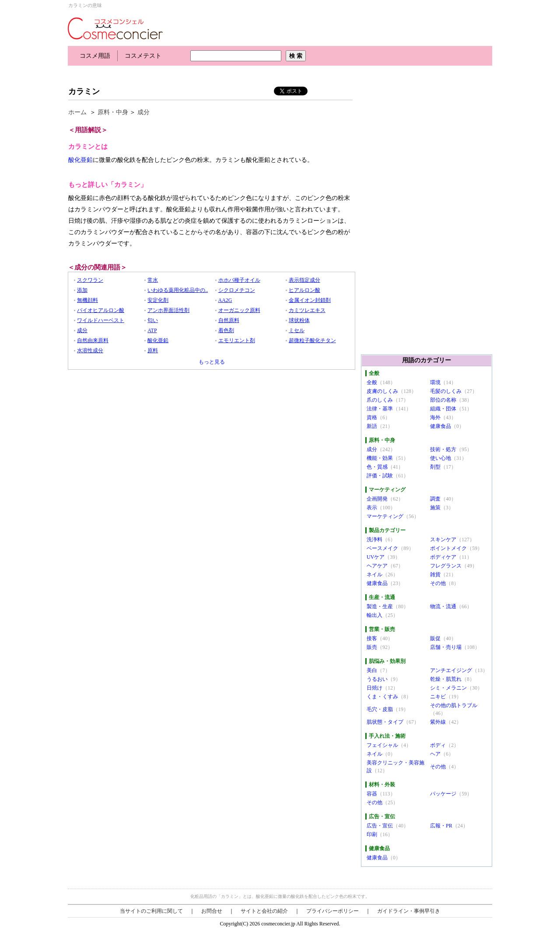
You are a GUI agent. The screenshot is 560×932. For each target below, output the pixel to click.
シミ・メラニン (448, 688)
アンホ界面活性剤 (168, 310)
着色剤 (226, 330)
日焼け (374, 688)
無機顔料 (87, 300)
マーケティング (385, 516)
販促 (435, 638)
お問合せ (212, 911)
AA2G (225, 300)
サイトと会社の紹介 (264, 911)
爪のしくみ (380, 400)
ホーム (77, 112)
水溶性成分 (90, 350)
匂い (153, 320)
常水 (153, 280)
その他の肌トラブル (454, 705)
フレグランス (446, 566)
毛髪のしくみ (446, 391)
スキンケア (443, 540)
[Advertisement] (227, 73)
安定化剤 (158, 300)
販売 (372, 647)
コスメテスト (143, 56)
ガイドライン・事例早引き (409, 911)
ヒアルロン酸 (304, 290)
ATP (152, 330)
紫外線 (438, 722)
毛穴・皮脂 (380, 709)
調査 (435, 499)
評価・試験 (380, 476)
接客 (372, 638)
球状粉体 (299, 320)
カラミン (84, 91)
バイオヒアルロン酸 (101, 310)
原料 (153, 350)
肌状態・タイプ (385, 722)
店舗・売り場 (446, 647)
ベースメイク (382, 548)
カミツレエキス (307, 310)
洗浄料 (374, 540)
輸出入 (374, 615)
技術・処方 (443, 449)
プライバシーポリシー (332, 911)
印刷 (372, 834)
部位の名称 (443, 400)
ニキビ (438, 697)
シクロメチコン (237, 290)
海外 (435, 417)
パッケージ (443, 794)
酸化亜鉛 (80, 160)
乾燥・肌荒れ (446, 679)
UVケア (376, 557)
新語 (372, 426)
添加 (82, 290)
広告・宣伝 (380, 826)
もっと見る (212, 362)
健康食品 (441, 426)
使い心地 (441, 458)
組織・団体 (443, 409)
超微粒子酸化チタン (312, 340)
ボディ (438, 745)
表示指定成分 (304, 280)
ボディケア (443, 557)
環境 (435, 382)
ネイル (374, 575)
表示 (372, 508)
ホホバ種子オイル (239, 280)
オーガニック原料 (239, 310)
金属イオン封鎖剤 (310, 300)
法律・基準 (380, 409)
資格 (372, 417)
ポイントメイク (448, 548)
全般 (372, 382)
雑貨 (435, 575)
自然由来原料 (93, 340)
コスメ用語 (95, 56)
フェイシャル (382, 745)
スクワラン (90, 280)
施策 (435, 508)
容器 (372, 794)
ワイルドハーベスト (101, 320)
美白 (372, 670)
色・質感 (377, 467)
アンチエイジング (451, 670)
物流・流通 (443, 606)
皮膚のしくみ (382, 391)
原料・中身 (113, 112)
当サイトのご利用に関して (151, 911)
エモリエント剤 (237, 340)
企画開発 (377, 499)
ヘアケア (377, 566)
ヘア (435, 754)
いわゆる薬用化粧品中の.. (178, 290)
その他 (438, 583)
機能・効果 (380, 458)
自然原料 (229, 320)
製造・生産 (380, 606)
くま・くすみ (382, 697)
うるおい (377, 679)
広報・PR (441, 826)
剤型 (435, 467)
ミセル (297, 330)
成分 (143, 112)
